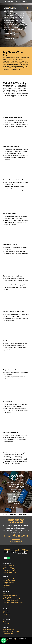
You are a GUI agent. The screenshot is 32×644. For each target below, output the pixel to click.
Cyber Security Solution (9, 571)
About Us (6, 611)
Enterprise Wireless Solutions (11, 572)
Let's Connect (9, 34)
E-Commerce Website (9, 582)
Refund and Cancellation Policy (11, 631)
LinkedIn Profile (10, 39)
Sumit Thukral (11, 483)
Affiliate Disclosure (8, 633)
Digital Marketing (16, 484)
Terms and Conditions (9, 630)
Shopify (5, 587)
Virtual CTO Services (8, 566)
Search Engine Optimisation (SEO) (12, 599)
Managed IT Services (19, 486)
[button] (4, 640)
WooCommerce (7, 586)
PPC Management (8, 594)
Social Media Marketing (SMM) (11, 601)
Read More (16, 507)
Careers (5, 615)
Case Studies (7, 623)
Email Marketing (7, 597)
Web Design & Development (10, 579)
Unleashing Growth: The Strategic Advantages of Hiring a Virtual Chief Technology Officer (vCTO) (16, 477)
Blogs (5, 622)
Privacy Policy (7, 640)
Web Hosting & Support (9, 581)
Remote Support (11, 488)
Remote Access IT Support (10, 569)
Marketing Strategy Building (10, 596)
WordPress (6, 584)
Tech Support (18, 488)
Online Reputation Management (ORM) (13, 602)
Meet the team (7, 613)
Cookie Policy (15, 640)
